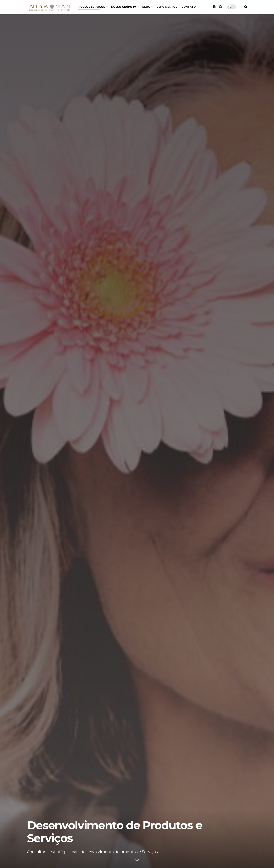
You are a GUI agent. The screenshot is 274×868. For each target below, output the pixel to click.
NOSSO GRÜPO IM (124, 7)
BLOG (146, 7)
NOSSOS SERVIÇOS (92, 7)
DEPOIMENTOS (167, 7)
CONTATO (189, 7)
